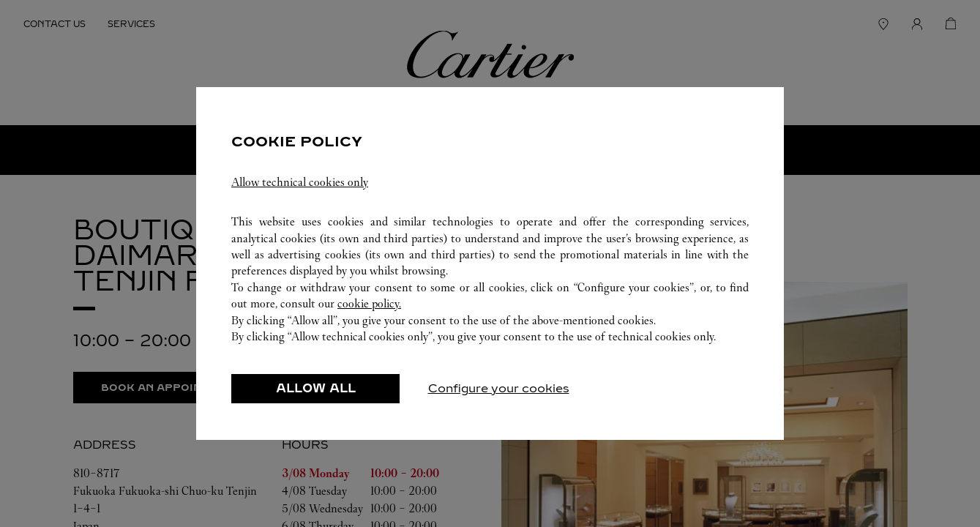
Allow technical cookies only (300, 182)
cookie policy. (369, 303)
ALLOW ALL (316, 388)
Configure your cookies (499, 388)
